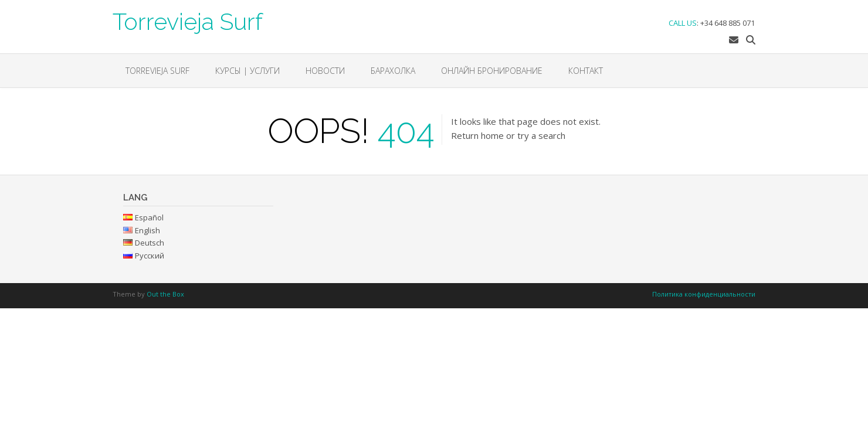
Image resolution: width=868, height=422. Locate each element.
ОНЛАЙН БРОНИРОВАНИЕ (492, 71)
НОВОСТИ (325, 71)
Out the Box (165, 294)
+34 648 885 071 (728, 23)
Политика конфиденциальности (704, 294)
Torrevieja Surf (188, 21)
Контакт (586, 71)
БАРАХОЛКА (393, 71)
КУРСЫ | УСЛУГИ (247, 71)
